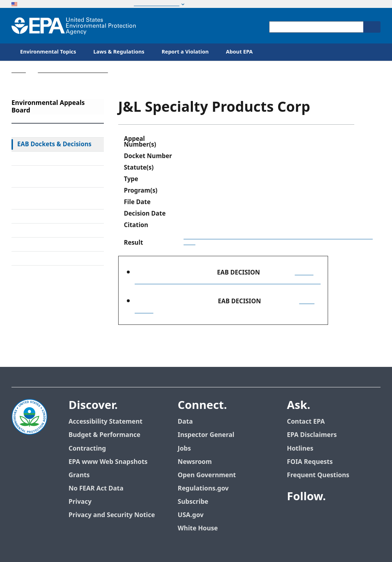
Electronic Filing (40, 216)
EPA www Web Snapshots (108, 462)
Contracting (87, 449)
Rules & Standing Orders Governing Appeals (52, 176)
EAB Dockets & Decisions (54, 144)
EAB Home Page (40, 130)
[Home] (74, 26)
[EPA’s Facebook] (294, 516)
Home (19, 71)
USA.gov (191, 515)
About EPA (239, 52)
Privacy (80, 502)
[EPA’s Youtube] (329, 516)
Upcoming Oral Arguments (56, 230)
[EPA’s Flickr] (346, 516)
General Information (47, 258)
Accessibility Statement (106, 422)
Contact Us (30, 281)
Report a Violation (185, 52)
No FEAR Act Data (96, 489)
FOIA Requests (310, 462)
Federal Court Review (47, 158)
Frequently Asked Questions (57, 244)
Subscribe (193, 502)
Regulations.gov (203, 489)
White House (198, 528)
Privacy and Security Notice (112, 515)
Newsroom (195, 462)
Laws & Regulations (119, 52)
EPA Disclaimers (312, 435)
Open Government (207, 475)
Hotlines (300, 449)
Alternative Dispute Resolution (45, 198)
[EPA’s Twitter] (312, 516)
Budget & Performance (105, 435)
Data (185, 422)
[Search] (372, 27)
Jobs (185, 449)
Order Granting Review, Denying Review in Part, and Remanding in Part (278, 240)
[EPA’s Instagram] (363, 516)
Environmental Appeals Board (73, 71)
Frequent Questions (318, 475)
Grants (79, 475)
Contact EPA (306, 422)
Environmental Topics (48, 52)
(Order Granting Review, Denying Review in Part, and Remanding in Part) (228, 277)
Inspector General (206, 435)
